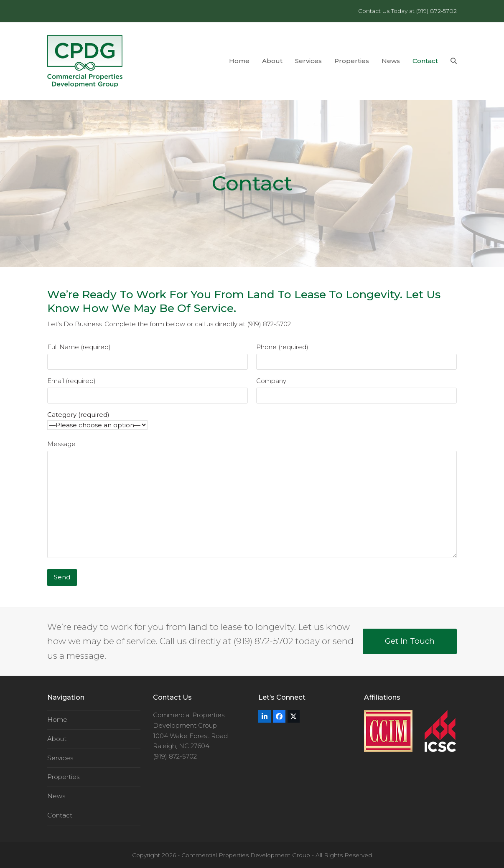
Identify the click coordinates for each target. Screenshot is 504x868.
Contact (60, 815)
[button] (454, 61)
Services (60, 758)
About (57, 739)
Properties (63, 777)
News (56, 796)
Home (57, 720)
